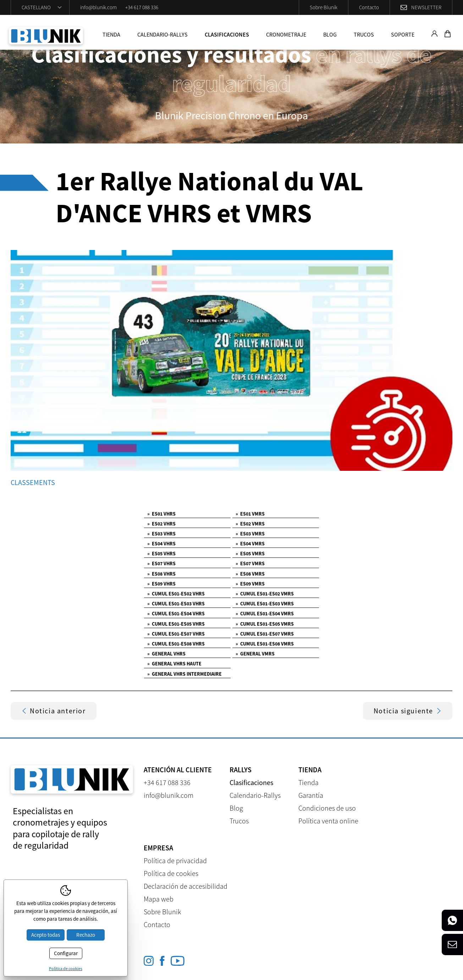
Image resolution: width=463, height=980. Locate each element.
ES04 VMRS (250, 544)
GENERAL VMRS (255, 654)
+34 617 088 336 (142, 7)
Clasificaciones (227, 34)
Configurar (66, 953)
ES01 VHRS (161, 514)
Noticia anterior (54, 711)
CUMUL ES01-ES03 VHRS (176, 604)
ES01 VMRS (250, 514)
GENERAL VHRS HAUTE (174, 664)
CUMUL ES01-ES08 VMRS (265, 644)
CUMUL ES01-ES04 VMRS (265, 614)
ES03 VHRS (161, 534)
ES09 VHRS (161, 584)
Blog (330, 34)
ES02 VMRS (250, 524)
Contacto (369, 7)
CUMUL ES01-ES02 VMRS (265, 594)
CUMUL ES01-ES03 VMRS (265, 604)
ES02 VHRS (161, 524)
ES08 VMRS (250, 574)
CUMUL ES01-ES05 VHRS (176, 624)
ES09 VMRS (250, 584)
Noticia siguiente (408, 711)
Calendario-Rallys (162, 34)
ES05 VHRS (161, 554)
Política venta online (328, 821)
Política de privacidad (175, 861)
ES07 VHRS (161, 563)
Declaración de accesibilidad (186, 886)
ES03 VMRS (250, 534)
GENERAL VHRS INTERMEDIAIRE (184, 674)
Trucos (364, 34)
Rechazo (86, 935)
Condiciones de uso (327, 808)
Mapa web (159, 899)
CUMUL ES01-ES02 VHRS (176, 594)
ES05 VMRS (250, 554)
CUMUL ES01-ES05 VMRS (265, 624)
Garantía (311, 795)
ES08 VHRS (161, 574)
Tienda (111, 34)
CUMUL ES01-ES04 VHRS (176, 614)
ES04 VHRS (161, 544)
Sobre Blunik (324, 7)
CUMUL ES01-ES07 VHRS (176, 634)
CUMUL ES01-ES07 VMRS (265, 634)
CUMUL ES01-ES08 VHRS (176, 644)
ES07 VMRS (250, 563)
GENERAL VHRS (166, 654)
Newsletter (426, 7)
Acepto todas (46, 935)
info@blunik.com (98, 7)
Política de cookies (171, 873)
